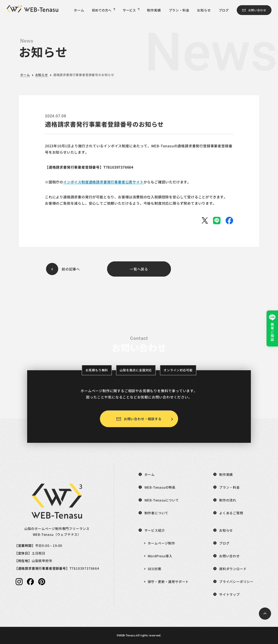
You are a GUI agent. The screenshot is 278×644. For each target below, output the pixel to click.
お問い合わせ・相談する (143, 419)
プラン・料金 (179, 10)
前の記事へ (71, 269)
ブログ (224, 10)
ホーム (79, 10)
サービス (131, 10)
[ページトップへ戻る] (265, 614)
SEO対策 (155, 569)
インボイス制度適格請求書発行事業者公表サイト (103, 182)
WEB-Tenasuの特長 (160, 487)
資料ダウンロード (233, 569)
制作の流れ (228, 500)
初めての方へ (103, 10)
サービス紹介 (155, 530)
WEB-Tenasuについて (162, 500)
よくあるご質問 (231, 513)
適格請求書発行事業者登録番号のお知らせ (84, 75)
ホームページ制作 (161, 543)
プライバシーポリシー (236, 582)
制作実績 (154, 10)
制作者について (156, 513)
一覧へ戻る (139, 269)
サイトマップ (229, 594)
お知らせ (204, 10)
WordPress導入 (160, 556)
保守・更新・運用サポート (168, 582)
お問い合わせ (257, 10)
